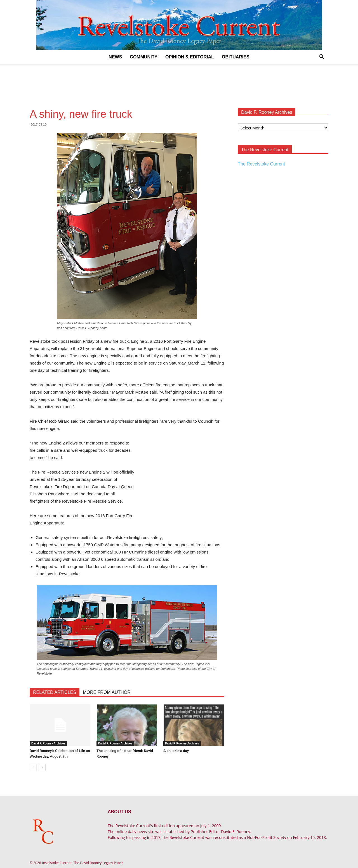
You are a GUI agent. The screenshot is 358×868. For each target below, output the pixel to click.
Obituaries (236, 57)
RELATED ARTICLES (55, 692)
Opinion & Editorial (190, 57)
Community (144, 57)
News (115, 57)
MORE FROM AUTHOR (107, 692)
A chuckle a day (176, 751)
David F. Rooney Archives (48, 743)
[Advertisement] (179, 83)
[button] (322, 57)
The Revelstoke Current (261, 164)
